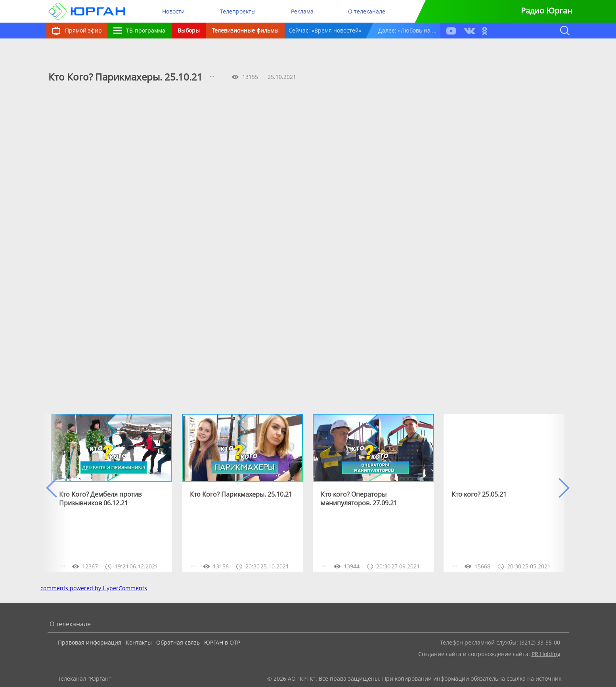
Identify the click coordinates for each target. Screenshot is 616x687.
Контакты (139, 642)
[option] (112, 493)
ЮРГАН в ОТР (222, 642)
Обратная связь (178, 642)
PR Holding (546, 654)
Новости (173, 11)
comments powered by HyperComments (94, 588)
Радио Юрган (547, 11)
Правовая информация (90, 642)
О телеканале (367, 11)
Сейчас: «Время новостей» (325, 30)
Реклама (302, 11)
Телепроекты (238, 11)
